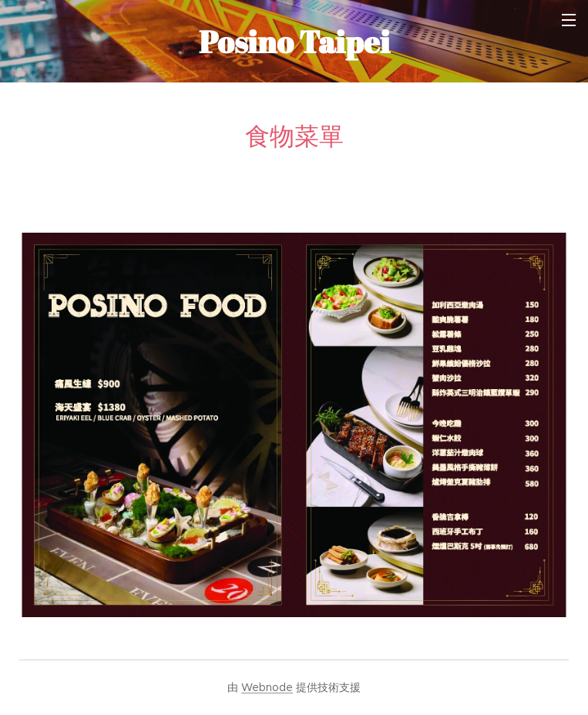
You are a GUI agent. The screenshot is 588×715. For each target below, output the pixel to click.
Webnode (267, 687)
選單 (569, 20)
